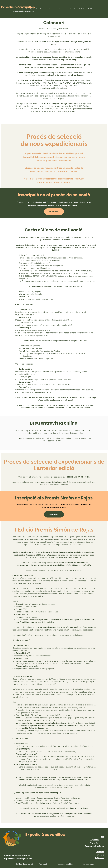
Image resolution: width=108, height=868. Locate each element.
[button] (54, 212)
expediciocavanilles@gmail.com (54, 88)
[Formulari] (54, 514)
